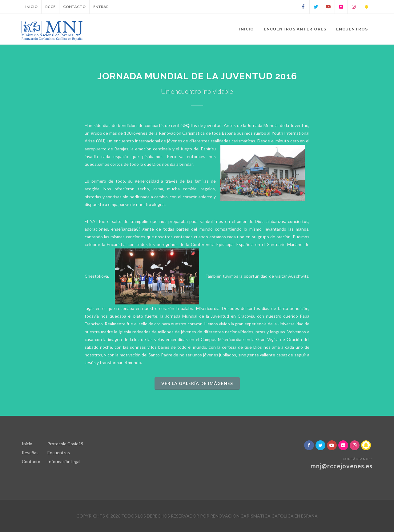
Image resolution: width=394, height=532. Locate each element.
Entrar (101, 7)
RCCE (50, 7)
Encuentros (59, 453)
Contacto (74, 7)
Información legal (64, 461)
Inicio (31, 7)
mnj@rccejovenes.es (342, 466)
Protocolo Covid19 (65, 444)
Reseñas (30, 453)
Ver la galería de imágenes (197, 383)
